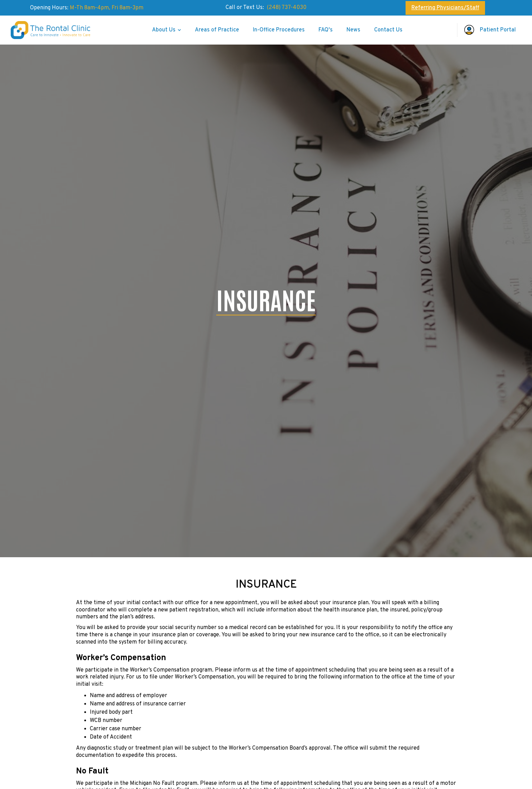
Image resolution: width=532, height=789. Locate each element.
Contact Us (388, 30)
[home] (54, 30)
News (353, 30)
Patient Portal (498, 30)
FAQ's (326, 30)
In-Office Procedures (279, 30)
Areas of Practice (217, 30)
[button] (167, 30)
